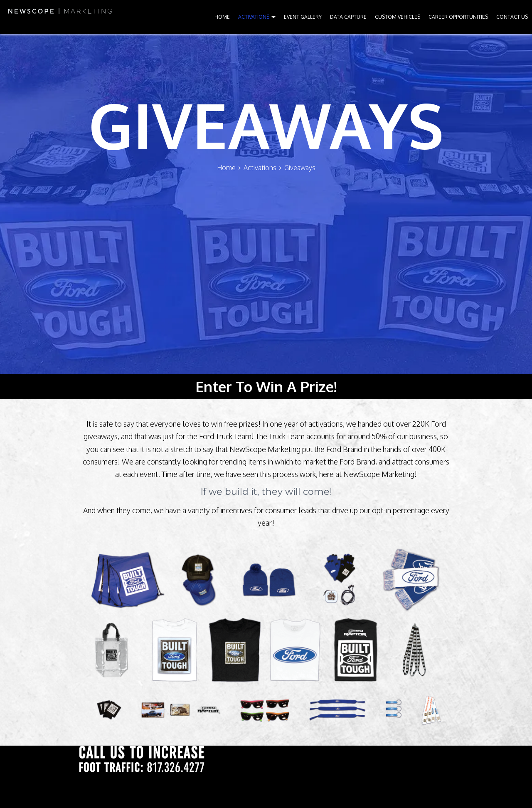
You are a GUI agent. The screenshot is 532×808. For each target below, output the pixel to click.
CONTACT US (512, 17)
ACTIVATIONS (254, 17)
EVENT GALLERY (303, 17)
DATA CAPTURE (348, 17)
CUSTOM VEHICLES (398, 17)
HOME (222, 17)
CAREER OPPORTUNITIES (458, 17)
